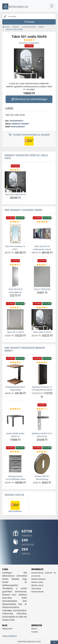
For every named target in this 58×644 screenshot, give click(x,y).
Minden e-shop (37, 585)
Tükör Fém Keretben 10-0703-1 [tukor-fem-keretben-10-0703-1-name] (15, 248)
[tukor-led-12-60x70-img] (15, 320)
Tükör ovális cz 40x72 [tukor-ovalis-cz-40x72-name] (42, 332)
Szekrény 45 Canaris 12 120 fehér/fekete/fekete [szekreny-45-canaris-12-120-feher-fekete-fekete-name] (42, 388)
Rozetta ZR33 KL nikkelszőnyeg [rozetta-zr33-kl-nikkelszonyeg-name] (42, 478)
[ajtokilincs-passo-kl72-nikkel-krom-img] (42, 421)
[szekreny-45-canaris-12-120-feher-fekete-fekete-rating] (42, 362)
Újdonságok (36, 589)
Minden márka (37, 582)
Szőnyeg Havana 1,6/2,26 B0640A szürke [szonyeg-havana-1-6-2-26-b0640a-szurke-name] (15, 478)
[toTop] (54, 642)
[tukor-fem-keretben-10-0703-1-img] (15, 234)
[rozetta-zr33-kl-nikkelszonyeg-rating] (42, 452)
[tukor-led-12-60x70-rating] (15, 308)
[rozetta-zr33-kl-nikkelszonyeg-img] (42, 464)
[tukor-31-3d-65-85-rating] (42, 265)
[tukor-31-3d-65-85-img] (42, 277)
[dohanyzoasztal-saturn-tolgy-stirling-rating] (15, 362)
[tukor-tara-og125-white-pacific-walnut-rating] (42, 222)
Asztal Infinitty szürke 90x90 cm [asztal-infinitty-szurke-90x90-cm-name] (15, 435)
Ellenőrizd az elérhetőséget (29, 99)
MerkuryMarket (18, 127)
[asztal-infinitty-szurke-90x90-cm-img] (15, 421)
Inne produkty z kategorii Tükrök (23, 210)
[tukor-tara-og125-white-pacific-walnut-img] (42, 234)
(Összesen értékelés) (29, 43)
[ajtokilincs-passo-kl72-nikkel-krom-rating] (42, 409)
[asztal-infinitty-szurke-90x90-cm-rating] (15, 409)
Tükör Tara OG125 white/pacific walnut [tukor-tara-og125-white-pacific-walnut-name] (42, 248)
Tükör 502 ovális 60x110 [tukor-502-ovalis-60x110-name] (15, 195)
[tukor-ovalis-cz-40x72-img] (42, 320)
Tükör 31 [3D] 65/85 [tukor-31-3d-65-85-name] (42, 289)
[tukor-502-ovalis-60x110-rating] (15, 170)
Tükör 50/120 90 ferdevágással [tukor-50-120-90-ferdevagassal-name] (15, 291)
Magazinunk (7, 629)
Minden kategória (38, 579)
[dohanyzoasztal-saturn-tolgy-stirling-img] (15, 374)
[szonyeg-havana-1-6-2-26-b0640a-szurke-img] (15, 464)
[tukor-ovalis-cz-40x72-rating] (42, 308)
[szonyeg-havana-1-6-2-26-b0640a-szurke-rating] (15, 452)
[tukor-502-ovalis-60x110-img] (15, 182)
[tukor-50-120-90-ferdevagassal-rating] (15, 265)
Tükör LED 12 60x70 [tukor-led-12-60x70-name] (15, 332)
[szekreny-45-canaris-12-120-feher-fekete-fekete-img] (42, 374)
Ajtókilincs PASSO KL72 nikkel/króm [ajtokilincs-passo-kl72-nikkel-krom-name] (42, 435)
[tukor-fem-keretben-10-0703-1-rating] (15, 222)
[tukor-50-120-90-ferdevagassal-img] (15, 277)
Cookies (35, 632)
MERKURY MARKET (21, 124)
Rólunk (34, 629)
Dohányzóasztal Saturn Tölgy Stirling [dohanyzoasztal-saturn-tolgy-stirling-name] (15, 388)
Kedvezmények (37, 592)
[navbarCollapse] (52, 6)
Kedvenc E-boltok (14, 495)
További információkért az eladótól (29, 139)
